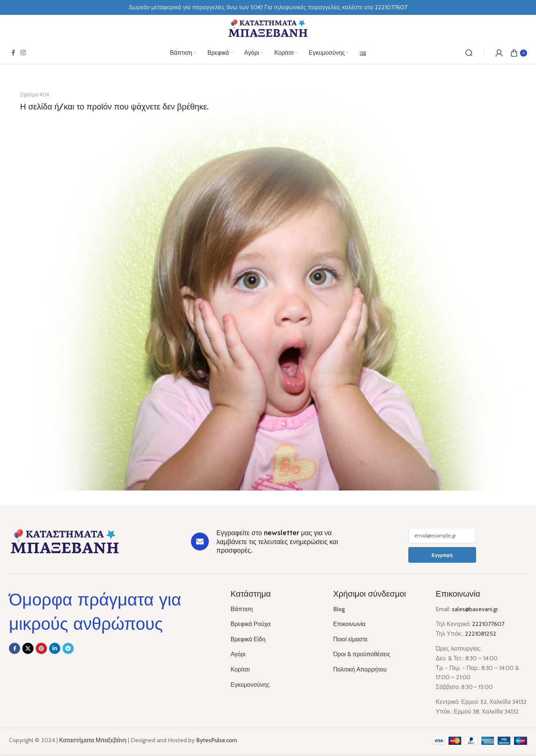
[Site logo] (268, 28)
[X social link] (28, 648)
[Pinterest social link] (41, 648)
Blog (339, 609)
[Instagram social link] (23, 53)
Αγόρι (238, 654)
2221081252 (481, 634)
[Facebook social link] (13, 53)
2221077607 (488, 624)
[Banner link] (268, 285)
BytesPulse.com (217, 740)
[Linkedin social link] (55, 648)
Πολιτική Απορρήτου (360, 669)
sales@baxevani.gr (475, 609)
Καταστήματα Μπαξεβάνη (93, 740)
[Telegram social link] (68, 648)
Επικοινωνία (349, 624)
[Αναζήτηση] (469, 53)
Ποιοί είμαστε (350, 639)
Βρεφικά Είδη (248, 639)
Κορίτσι (240, 669)
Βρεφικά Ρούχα (250, 624)
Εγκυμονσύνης (250, 685)
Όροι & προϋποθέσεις (362, 654)
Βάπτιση (242, 609)
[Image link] (65, 541)
